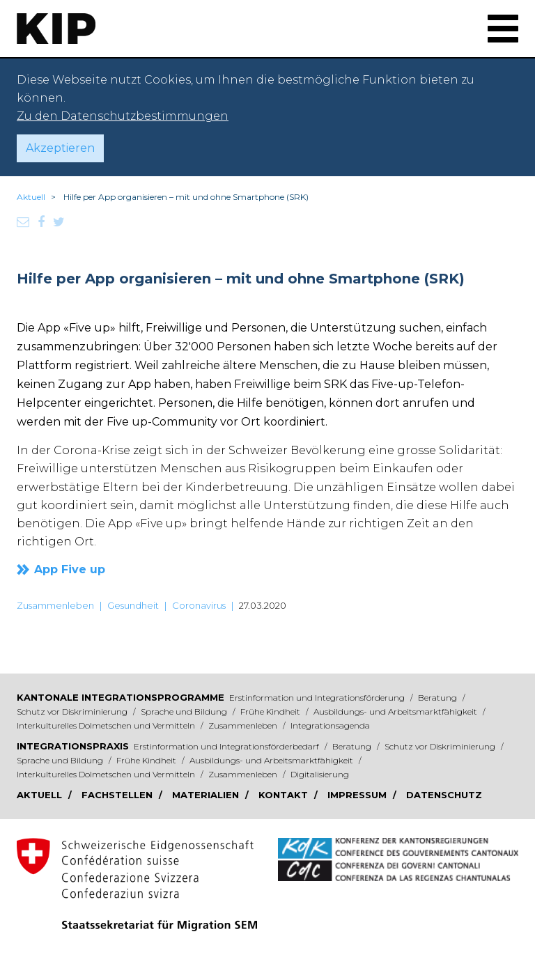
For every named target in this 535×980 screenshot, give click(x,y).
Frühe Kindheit (271, 711)
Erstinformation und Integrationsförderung (318, 698)
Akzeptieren (60, 148)
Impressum (358, 795)
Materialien (207, 795)
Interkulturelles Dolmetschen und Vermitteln (107, 725)
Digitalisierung (320, 774)
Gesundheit (133, 605)
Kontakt (285, 795)
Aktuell (31, 197)
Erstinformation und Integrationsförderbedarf (227, 746)
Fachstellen (118, 795)
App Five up (70, 569)
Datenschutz (444, 795)
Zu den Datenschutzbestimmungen (123, 116)
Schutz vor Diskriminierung (73, 711)
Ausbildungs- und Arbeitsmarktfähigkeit (396, 711)
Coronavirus (199, 605)
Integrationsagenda (330, 725)
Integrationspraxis (73, 746)
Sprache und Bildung (185, 711)
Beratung (439, 698)
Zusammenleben (55, 605)
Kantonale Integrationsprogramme (121, 697)
